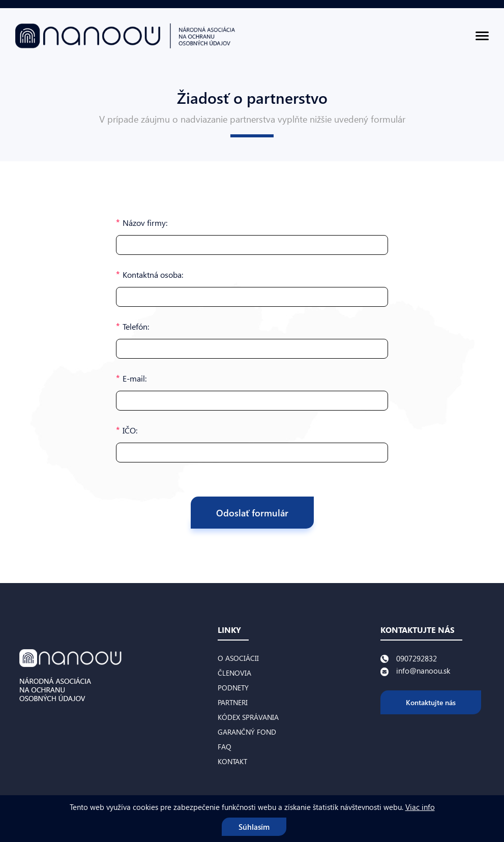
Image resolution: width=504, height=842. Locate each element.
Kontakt (232, 761)
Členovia (234, 673)
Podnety (233, 688)
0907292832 (417, 658)
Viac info (420, 807)
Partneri (233, 702)
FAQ (225, 747)
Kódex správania (248, 717)
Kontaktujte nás (431, 702)
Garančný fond (247, 732)
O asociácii (238, 658)
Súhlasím (254, 827)
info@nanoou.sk (423, 671)
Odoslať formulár (252, 513)
